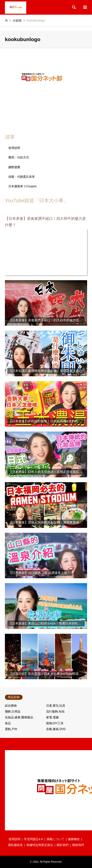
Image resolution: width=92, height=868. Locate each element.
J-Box (36, 862)
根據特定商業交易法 (40, 845)
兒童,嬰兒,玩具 (56, 706)
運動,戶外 (11, 729)
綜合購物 (11, 706)
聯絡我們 (78, 845)
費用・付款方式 (19, 157)
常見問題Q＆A (33, 839)
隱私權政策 (15, 845)
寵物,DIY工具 (55, 723)
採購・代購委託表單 (22, 177)
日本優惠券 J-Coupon (22, 186)
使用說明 (14, 148)
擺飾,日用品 (13, 712)
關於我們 (63, 845)
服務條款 (74, 839)
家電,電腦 (52, 717)
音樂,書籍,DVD (56, 729)
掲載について (55, 839)
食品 (8, 723)
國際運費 (14, 167)
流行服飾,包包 (55, 712)
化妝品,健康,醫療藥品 (19, 717)
